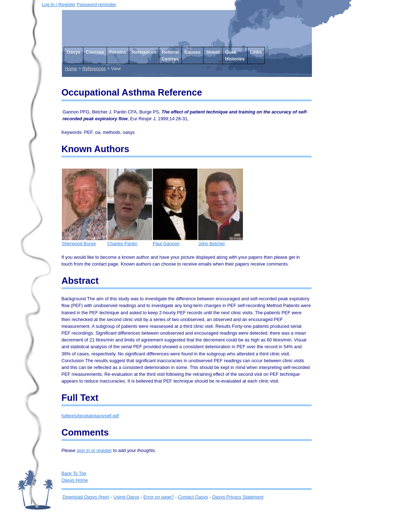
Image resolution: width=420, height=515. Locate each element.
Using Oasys (126, 497)
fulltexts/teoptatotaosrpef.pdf (90, 416)
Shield (213, 52)
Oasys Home (75, 480)
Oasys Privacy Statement (238, 497)
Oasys (73, 52)
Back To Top (74, 473)
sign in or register (94, 450)
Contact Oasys (193, 497)
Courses (95, 52)
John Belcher (221, 241)
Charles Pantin (130, 241)
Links (256, 52)
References (144, 52)
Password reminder (97, 4)
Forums (118, 52)
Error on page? (159, 497)
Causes (192, 52)
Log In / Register (59, 4)
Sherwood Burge (84, 241)
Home (71, 69)
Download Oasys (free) (86, 497)
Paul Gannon (175, 241)
